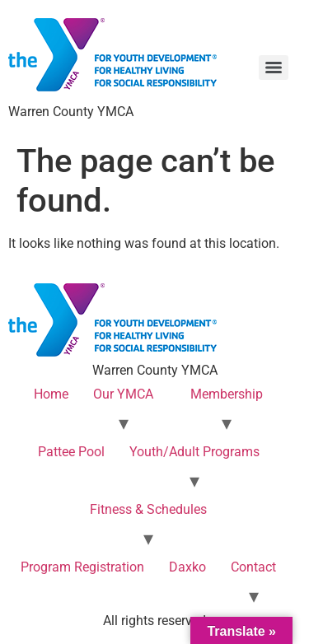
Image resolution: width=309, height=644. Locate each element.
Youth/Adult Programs (194, 452)
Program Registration (82, 567)
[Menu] (274, 68)
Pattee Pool (71, 452)
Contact (253, 567)
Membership (227, 394)
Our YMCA (123, 394)
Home (51, 394)
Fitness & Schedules (148, 509)
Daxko (187, 567)
